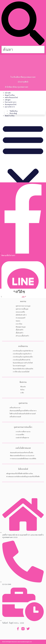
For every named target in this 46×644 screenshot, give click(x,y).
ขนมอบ (18, 321)
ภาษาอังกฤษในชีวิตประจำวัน (22, 360)
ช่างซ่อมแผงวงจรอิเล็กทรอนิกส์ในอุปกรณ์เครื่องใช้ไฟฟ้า (23, 476)
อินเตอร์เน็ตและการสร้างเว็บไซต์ (23, 363)
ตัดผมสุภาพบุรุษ (21, 327)
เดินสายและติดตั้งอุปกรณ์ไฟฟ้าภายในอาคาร (23, 411)
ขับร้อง (22, 390)
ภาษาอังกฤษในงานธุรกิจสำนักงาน (23, 351)
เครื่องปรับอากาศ (15, 408)
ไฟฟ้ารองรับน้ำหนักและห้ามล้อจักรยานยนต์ (23, 414)
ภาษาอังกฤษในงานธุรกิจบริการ (22, 354)
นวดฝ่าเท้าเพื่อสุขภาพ (22, 438)
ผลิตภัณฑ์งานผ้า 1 (21, 315)
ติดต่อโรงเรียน (10, 116)
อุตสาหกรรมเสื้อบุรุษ (22, 309)
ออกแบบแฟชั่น (20, 312)
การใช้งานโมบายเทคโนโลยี (21, 372)
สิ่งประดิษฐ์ (13, 113)
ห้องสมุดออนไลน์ (11, 104)
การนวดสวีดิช (20, 435)
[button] (23, 24)
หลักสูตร (8, 100)
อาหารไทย (19, 324)
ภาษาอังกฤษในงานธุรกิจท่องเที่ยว (23, 357)
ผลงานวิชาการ (10, 107)
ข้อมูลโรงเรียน (10, 95)
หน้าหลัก (8, 93)
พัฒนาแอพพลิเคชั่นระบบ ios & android (22, 456)
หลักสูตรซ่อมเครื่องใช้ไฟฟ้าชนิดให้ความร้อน (20, 473)
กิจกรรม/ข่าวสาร (11, 102)
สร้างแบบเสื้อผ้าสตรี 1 (22, 336)
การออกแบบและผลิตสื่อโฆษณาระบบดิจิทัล (23, 459)
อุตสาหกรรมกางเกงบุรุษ (23, 306)
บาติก (22, 393)
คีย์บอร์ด (23, 387)
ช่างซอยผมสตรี (20, 318)
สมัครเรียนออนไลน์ (11, 97)
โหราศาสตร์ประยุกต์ (19, 366)
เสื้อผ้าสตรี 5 (19, 330)
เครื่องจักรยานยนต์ (15, 417)
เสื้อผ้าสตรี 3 (19, 333)
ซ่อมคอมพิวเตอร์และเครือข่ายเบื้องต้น (22, 452)
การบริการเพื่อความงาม (23, 432)
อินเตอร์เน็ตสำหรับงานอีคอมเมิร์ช (23, 369)
